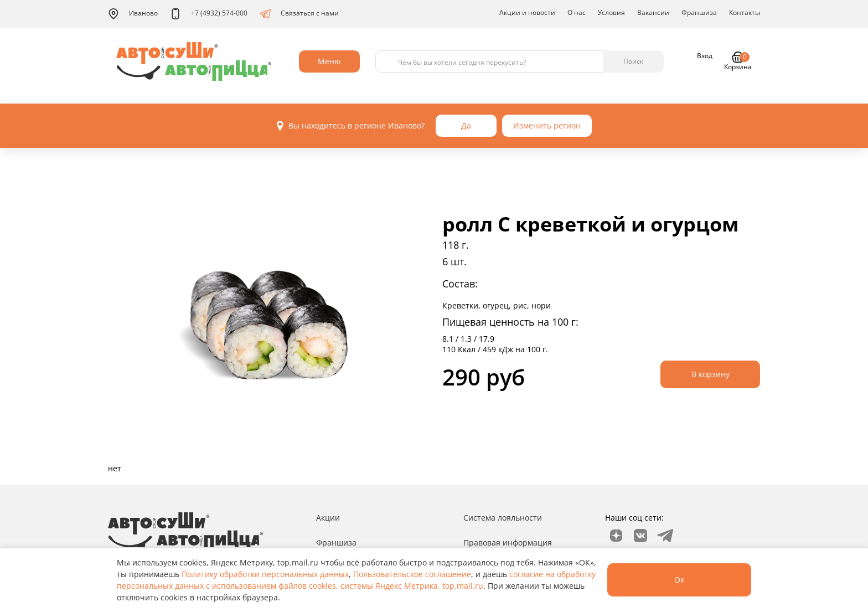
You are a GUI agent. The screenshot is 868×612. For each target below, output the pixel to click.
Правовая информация (508, 542)
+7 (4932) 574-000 (209, 14)
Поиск (633, 61)
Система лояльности (503, 518)
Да (466, 125)
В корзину (711, 374)
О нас (577, 12)
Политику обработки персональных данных (265, 574)
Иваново (133, 14)
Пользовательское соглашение (412, 574)
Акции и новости (527, 12)
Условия (611, 12)
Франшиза (699, 12)
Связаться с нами (299, 14)
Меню (329, 61)
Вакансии (653, 12)
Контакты (745, 12)
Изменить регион (547, 125)
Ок (679, 580)
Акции (328, 518)
